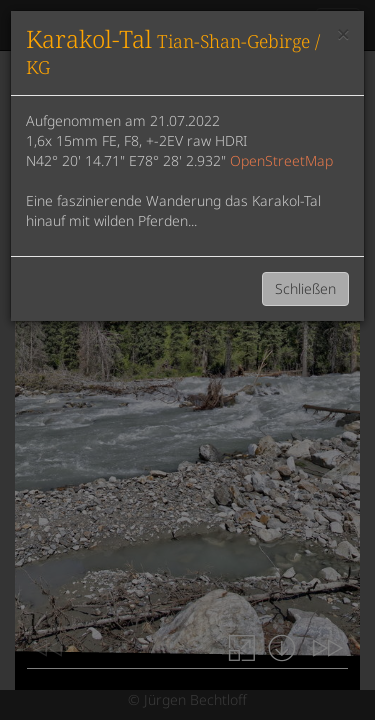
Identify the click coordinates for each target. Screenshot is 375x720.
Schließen (305, 288)
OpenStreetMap (281, 160)
